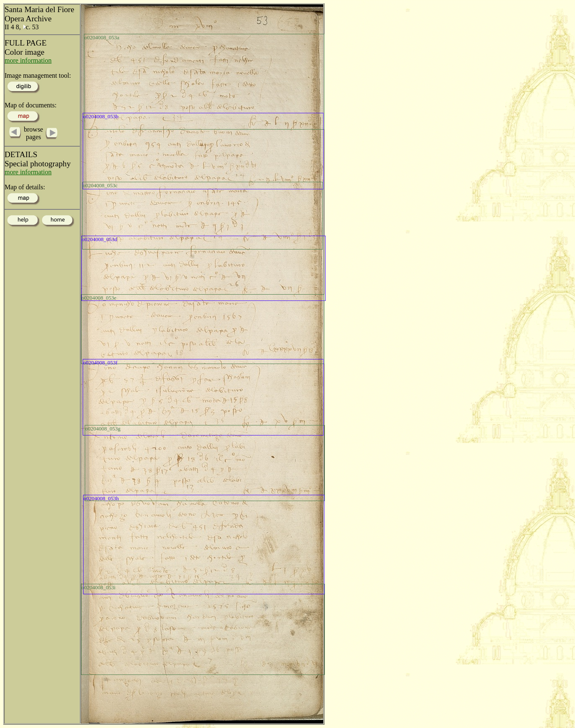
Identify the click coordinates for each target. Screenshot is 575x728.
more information (28, 60)
